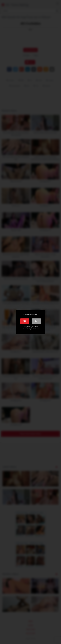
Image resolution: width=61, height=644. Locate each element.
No (36, 321)
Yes (25, 321)
